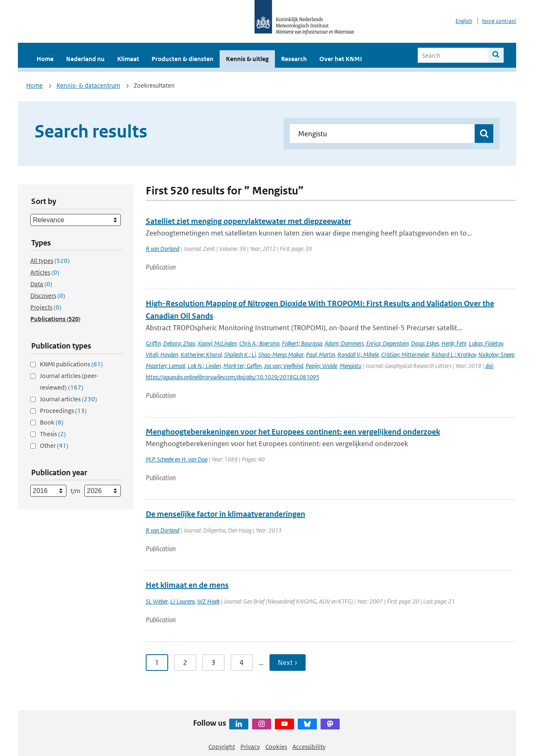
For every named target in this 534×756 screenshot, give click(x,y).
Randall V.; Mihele (358, 355)
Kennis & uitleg (247, 59)
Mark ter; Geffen (243, 366)
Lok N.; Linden (204, 366)
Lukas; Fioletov (486, 343)
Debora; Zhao (179, 343)
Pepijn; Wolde (321, 366)
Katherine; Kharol (201, 355)
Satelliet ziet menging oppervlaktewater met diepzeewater (249, 221)
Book (52, 422)
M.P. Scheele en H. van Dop (177, 459)
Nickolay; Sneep (496, 355)
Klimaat (128, 59)
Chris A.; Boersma (259, 343)
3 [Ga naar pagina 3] (213, 663)
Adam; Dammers (344, 343)
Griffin (153, 343)
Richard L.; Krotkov (454, 355)
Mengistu (350, 366)
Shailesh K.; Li (240, 355)
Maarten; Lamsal (165, 366)
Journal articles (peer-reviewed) (69, 382)
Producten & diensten (182, 59)
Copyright (222, 747)
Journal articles (69, 399)
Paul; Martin (321, 355)
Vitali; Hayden (162, 355)
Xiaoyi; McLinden (217, 343)
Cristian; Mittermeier (405, 355)
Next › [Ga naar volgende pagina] (288, 663)
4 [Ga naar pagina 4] (242, 663)
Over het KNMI (341, 59)
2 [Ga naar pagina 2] (185, 663)
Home (45, 59)
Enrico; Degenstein (387, 343)
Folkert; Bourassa (302, 343)
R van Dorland (163, 249)
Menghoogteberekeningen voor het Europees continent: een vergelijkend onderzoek (293, 432)
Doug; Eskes (425, 343)
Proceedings (63, 411)
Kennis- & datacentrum (88, 85)
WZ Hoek (208, 601)
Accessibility (309, 747)
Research (294, 59)
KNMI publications (71, 364)
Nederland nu (85, 59)
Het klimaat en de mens (187, 585)
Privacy (250, 747)
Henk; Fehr (454, 343)
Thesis (53, 434)
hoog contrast (499, 21)
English (464, 21)
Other (54, 445)
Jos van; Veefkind (284, 366)
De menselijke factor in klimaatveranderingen (225, 514)
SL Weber (157, 601)
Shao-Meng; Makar (281, 355)
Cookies (276, 747)
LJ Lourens (182, 601)
